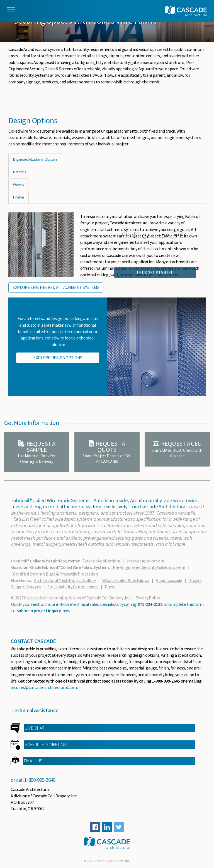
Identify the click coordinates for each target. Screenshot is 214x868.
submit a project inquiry (39, 611)
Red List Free (26, 519)
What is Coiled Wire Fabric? (126, 580)
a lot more (175, 544)
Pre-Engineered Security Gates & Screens (149, 567)
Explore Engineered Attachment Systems (56, 287)
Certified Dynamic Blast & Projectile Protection (55, 574)
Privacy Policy (148, 598)
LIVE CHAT (35, 728)
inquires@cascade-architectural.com (44, 687)
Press (110, 587)
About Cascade (169, 580)
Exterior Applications (101, 561)
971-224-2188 (150, 604)
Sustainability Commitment (73, 587)
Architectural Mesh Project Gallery (65, 580)
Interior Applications (146, 561)
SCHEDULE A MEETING (45, 744)
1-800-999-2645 (40, 780)
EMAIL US (33, 761)
